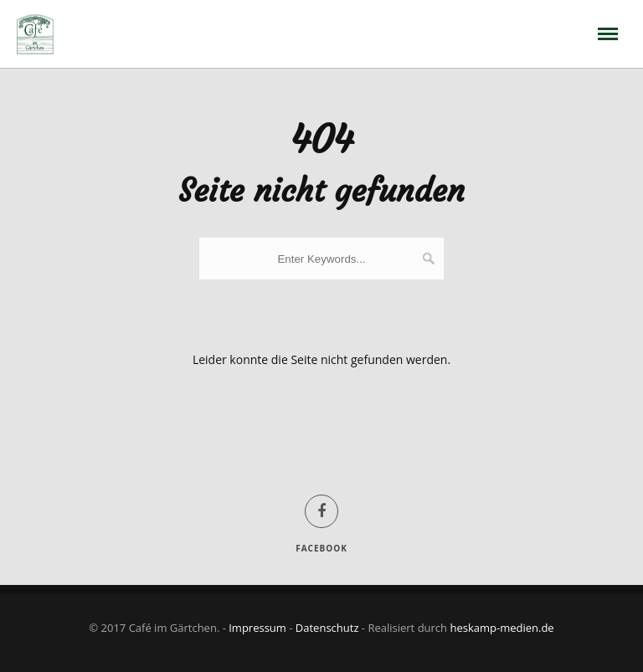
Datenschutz (327, 628)
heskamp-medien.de (502, 628)
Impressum (257, 628)
